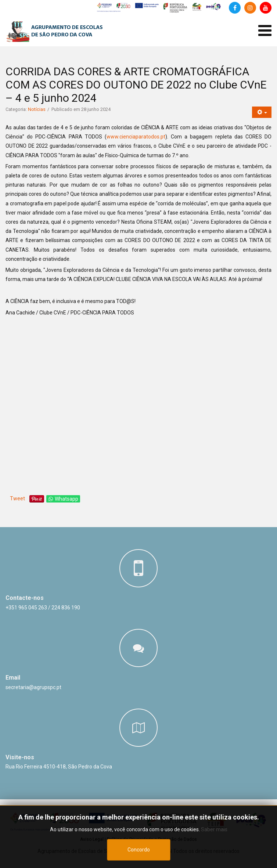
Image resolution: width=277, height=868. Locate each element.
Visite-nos (20, 757)
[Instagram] (250, 8)
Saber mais (214, 829)
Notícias (37, 109)
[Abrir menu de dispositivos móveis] (265, 31)
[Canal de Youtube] (266, 8)
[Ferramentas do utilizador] (262, 112)
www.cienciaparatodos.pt (136, 137)
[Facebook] (235, 8)
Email (13, 678)
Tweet (17, 498)
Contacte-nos (25, 598)
